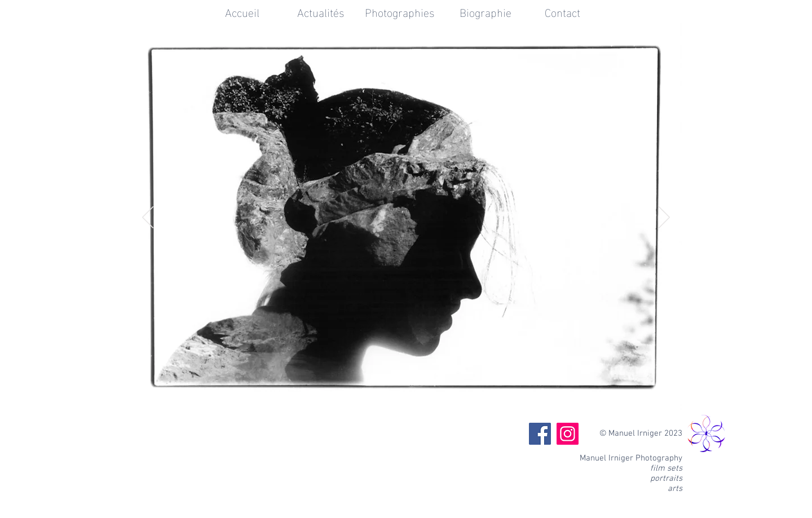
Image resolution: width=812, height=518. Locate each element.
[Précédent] (148, 218)
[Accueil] (242, 11)
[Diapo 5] (435, 400)
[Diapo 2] (393, 400)
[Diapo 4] (421, 400)
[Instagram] (568, 434)
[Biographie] (486, 11)
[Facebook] (540, 434)
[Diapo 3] (407, 400)
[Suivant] (664, 218)
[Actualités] (321, 11)
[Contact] (562, 11)
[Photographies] (400, 11)
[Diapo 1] (378, 400)
